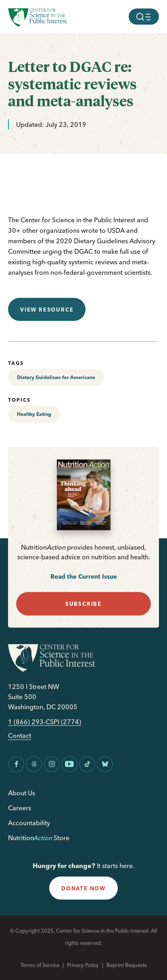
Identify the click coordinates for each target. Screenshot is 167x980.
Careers (20, 808)
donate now (83, 888)
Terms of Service (40, 965)
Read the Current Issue (84, 576)
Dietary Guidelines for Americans (56, 377)
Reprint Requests (127, 965)
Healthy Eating (34, 414)
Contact (20, 736)
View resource (47, 310)
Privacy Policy (83, 965)
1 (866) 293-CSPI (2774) (45, 722)
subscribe (83, 604)
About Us (22, 793)
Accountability (29, 823)
